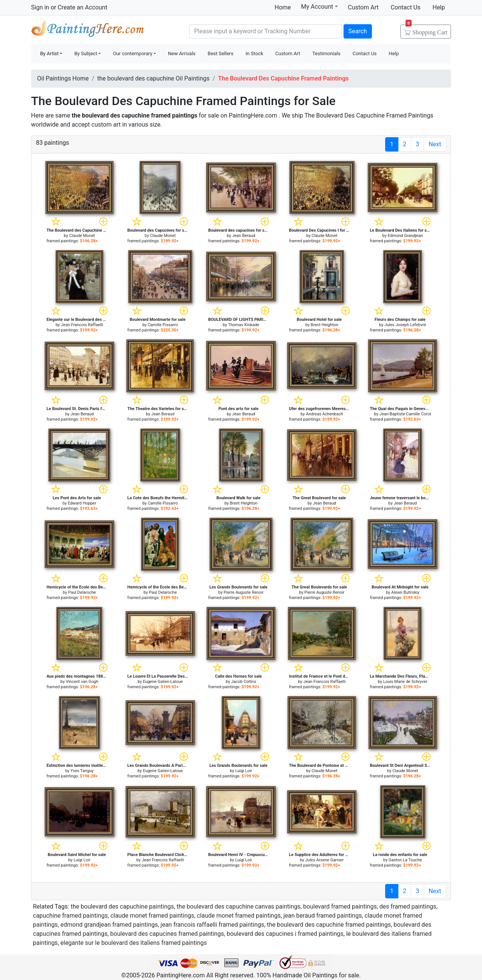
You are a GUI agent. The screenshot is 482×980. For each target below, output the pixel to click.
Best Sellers (221, 53)
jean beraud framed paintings (323, 916)
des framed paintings (408, 906)
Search (358, 31)
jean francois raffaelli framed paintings (212, 925)
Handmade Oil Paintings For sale (88, 30)
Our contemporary (132, 53)
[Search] (266, 31)
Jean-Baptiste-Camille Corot (405, 414)
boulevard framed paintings (340, 906)
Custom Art (363, 7)
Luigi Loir (244, 771)
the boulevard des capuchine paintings (122, 906)
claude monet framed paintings (152, 916)
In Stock (254, 53)
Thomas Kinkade (244, 325)
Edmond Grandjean (405, 236)
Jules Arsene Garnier (325, 860)
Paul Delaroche (82, 592)
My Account (320, 6)
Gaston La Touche (405, 860)
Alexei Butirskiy (405, 592)
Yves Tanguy (82, 771)
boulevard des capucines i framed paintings (285, 934)
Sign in (40, 7)
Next (435, 144)
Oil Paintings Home (63, 78)
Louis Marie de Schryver (405, 682)
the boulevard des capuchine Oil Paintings (153, 78)
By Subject (86, 53)
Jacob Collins (244, 682)
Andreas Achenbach (325, 414)
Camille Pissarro (163, 325)
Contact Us (406, 7)
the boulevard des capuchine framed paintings (329, 925)
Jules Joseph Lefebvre (405, 325)
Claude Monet (82, 236)
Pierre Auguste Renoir (244, 592)
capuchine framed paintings (70, 916)
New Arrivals (182, 53)
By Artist (49, 53)
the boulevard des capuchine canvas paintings (239, 906)
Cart (427, 30)
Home (283, 7)
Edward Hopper (82, 503)
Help (439, 7)
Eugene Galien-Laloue (163, 682)
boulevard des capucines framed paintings (167, 934)
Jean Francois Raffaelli (82, 325)
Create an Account (82, 7)
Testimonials (326, 53)
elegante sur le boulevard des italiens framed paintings (134, 943)
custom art (106, 125)
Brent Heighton (324, 325)
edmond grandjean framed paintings (109, 925)
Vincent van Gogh (82, 682)
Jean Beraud (243, 236)
